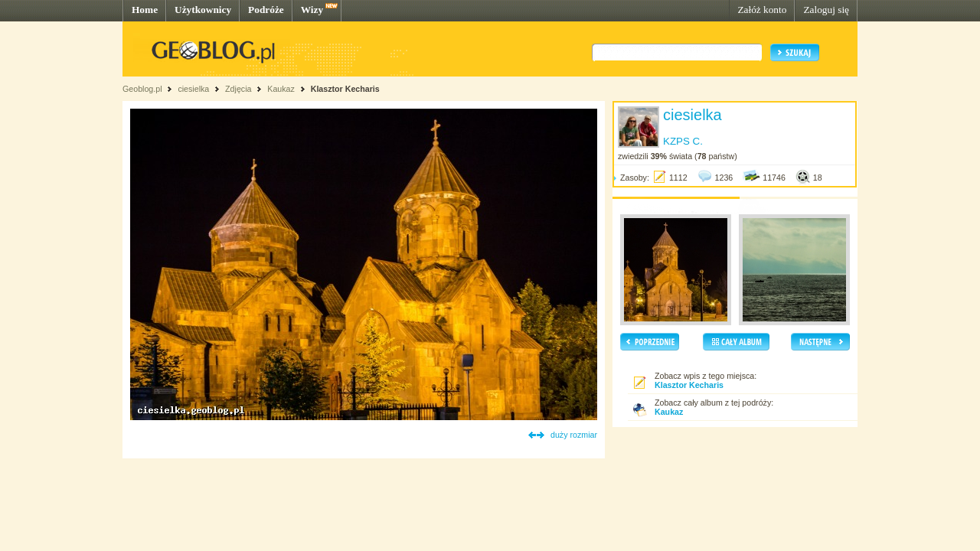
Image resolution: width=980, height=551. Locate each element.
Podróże (266, 10)
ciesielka (193, 89)
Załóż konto (762, 10)
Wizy (312, 10)
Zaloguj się (826, 10)
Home (145, 10)
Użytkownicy (203, 10)
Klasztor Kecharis (345, 89)
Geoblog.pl (142, 89)
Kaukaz (281, 89)
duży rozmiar (574, 435)
